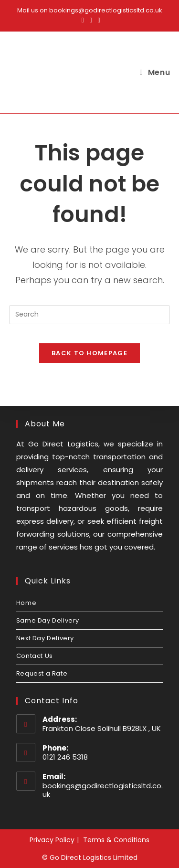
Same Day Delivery (48, 620)
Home (26, 603)
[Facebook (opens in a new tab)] (83, 20)
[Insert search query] (90, 315)
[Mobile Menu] (155, 73)
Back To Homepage (89, 353)
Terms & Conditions (116, 840)
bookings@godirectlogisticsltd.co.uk (103, 790)
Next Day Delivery (45, 638)
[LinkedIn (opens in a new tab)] (98, 20)
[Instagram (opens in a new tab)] (91, 20)
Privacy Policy (52, 840)
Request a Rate (42, 673)
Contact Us (35, 656)
